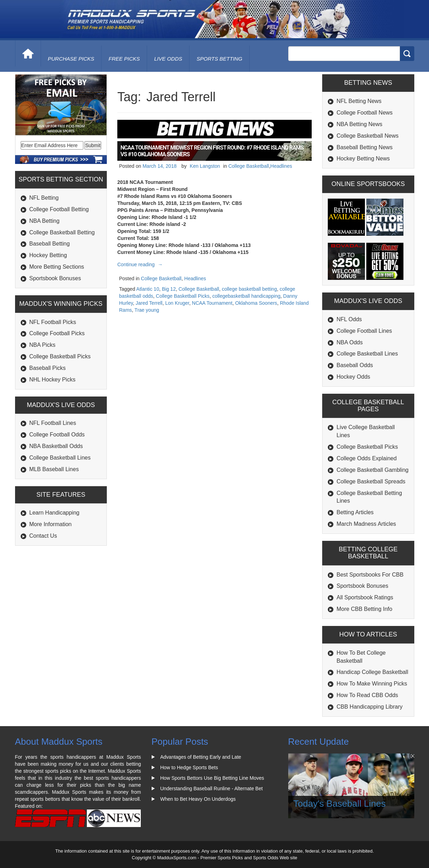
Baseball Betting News (365, 147)
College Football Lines (364, 331)
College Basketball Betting (62, 232)
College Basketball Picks (60, 356)
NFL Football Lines (53, 423)
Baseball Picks (48, 368)
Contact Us (43, 536)
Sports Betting (219, 59)
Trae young (147, 310)
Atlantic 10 (148, 289)
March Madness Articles (366, 524)
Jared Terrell (149, 303)
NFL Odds (349, 319)
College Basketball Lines (60, 458)
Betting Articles (355, 512)
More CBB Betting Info (364, 609)
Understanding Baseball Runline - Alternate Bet (212, 788)
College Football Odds (57, 435)
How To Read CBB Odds (367, 695)
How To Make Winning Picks (372, 684)
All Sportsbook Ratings (365, 597)
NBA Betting (44, 221)
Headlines (281, 166)
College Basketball (249, 166)
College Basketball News (368, 136)
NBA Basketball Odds (56, 446)
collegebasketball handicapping (246, 296)
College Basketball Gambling (372, 470)
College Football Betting (59, 209)
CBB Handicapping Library (370, 707)
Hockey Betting (48, 255)
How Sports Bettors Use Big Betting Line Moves (212, 778)
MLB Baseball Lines (54, 469)
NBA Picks (43, 345)
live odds (168, 59)
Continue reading (141, 264)
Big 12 (169, 289)
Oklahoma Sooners (256, 303)
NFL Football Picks (53, 322)
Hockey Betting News (363, 159)
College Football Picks (57, 333)
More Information (51, 524)
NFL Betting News (359, 101)
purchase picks (71, 59)
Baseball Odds (355, 365)
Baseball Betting (50, 244)
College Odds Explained (367, 458)
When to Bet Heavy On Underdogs (198, 799)
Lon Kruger (177, 303)
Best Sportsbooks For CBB (370, 575)
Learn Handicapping (54, 513)
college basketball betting (249, 289)
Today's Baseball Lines (340, 804)
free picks (124, 59)
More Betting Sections (57, 267)
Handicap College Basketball (372, 672)
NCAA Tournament (212, 303)
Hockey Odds (353, 377)
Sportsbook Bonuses (55, 278)
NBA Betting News (359, 124)
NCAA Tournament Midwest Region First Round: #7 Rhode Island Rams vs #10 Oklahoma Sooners (212, 151)
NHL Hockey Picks (53, 380)
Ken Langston (205, 166)
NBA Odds (350, 342)
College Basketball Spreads (371, 481)
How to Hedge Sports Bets (189, 767)
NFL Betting (44, 198)
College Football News (365, 113)
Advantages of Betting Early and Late (201, 757)
